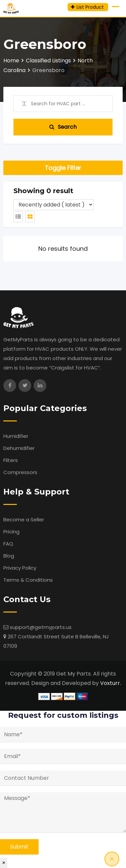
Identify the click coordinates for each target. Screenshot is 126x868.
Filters (11, 460)
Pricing (11, 532)
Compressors (20, 472)
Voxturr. (111, 683)
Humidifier (16, 436)
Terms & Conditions (28, 580)
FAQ (8, 544)
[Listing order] (54, 205)
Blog (9, 556)
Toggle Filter (63, 168)
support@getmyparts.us (41, 627)
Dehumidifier (19, 448)
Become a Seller (24, 519)
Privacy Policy (20, 568)
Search (63, 127)
